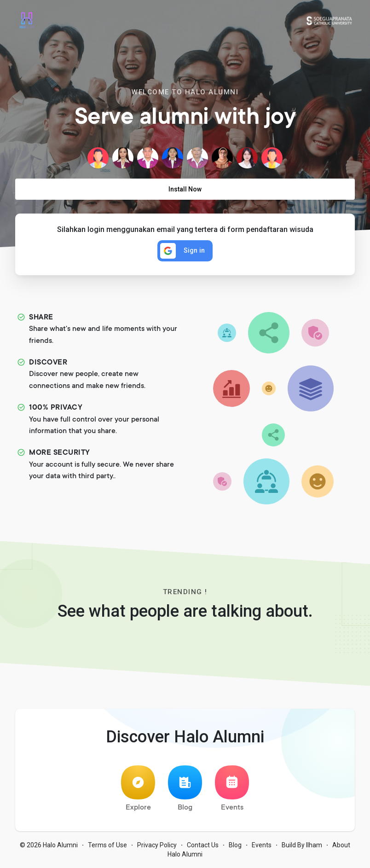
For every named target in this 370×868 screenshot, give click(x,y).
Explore (138, 789)
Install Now (185, 189)
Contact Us (203, 845)
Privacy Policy (157, 845)
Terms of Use (107, 845)
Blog (185, 789)
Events (232, 789)
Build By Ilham (302, 845)
